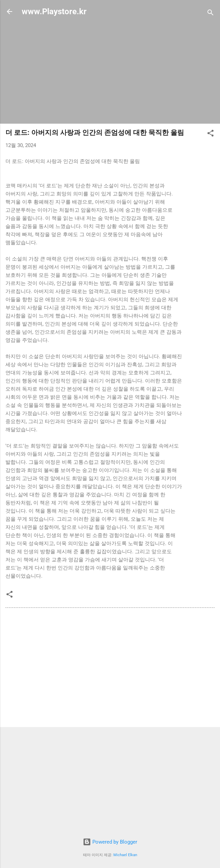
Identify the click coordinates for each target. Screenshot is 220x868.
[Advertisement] (110, 71)
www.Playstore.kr (54, 12)
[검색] (210, 14)
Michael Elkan (125, 855)
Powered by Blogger (110, 842)
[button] (210, 134)
